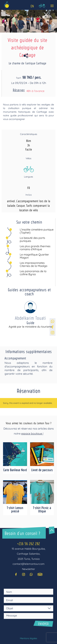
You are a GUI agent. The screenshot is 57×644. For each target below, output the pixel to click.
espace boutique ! (32, 434)
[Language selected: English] (32, 6)
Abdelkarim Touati (30, 318)
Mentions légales (28, 638)
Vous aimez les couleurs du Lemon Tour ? (28, 423)
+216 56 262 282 (29, 544)
